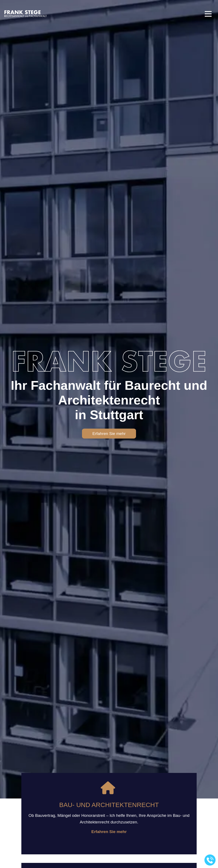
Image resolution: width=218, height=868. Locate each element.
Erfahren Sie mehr (109, 434)
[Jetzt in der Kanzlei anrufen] (210, 860)
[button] (208, 14)
